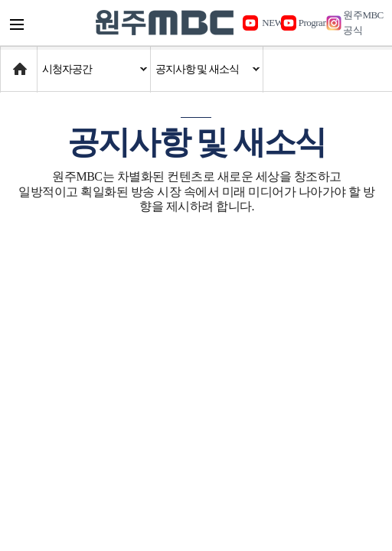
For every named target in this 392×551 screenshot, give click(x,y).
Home (15, 62)
